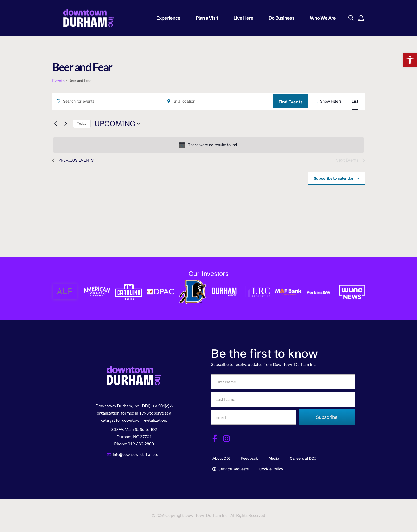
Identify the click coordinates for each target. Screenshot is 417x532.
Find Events (291, 102)
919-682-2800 (141, 443)
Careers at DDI (303, 457)
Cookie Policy (271, 467)
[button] (410, 60)
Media (274, 457)
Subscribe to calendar (334, 178)
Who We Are (325, 18)
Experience (171, 18)
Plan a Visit (209, 18)
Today (82, 123)
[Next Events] (66, 124)
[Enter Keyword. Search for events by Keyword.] (108, 101)
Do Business (284, 18)
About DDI (221, 457)
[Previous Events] (55, 124)
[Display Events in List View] (355, 101)
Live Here (246, 18)
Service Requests (231, 467)
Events (58, 80)
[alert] (208, 145)
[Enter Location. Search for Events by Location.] (218, 101)
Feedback (249, 457)
